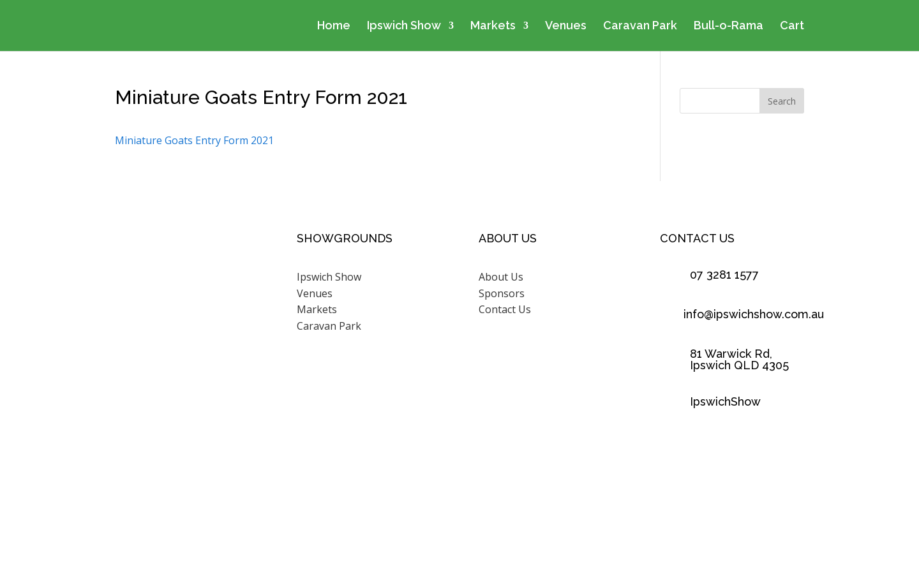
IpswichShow (725, 401)
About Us (501, 277)
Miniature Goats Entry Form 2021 (194, 140)
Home (334, 26)
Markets (493, 26)
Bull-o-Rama (728, 26)
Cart (792, 26)
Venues (566, 26)
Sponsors (502, 293)
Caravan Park (640, 26)
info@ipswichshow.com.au (754, 314)
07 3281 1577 (724, 275)
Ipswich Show (404, 26)
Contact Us (505, 309)
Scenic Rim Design (614, 527)
